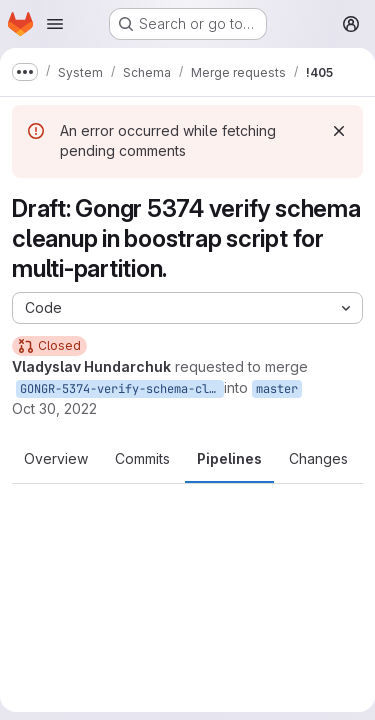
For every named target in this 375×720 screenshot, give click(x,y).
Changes (318, 458)
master (277, 389)
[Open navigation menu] (55, 24)
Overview (56, 458)
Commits (142, 458)
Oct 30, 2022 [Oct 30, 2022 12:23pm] (54, 408)
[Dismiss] (339, 131)
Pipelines (229, 458)
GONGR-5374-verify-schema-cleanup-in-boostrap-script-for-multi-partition (122, 389)
